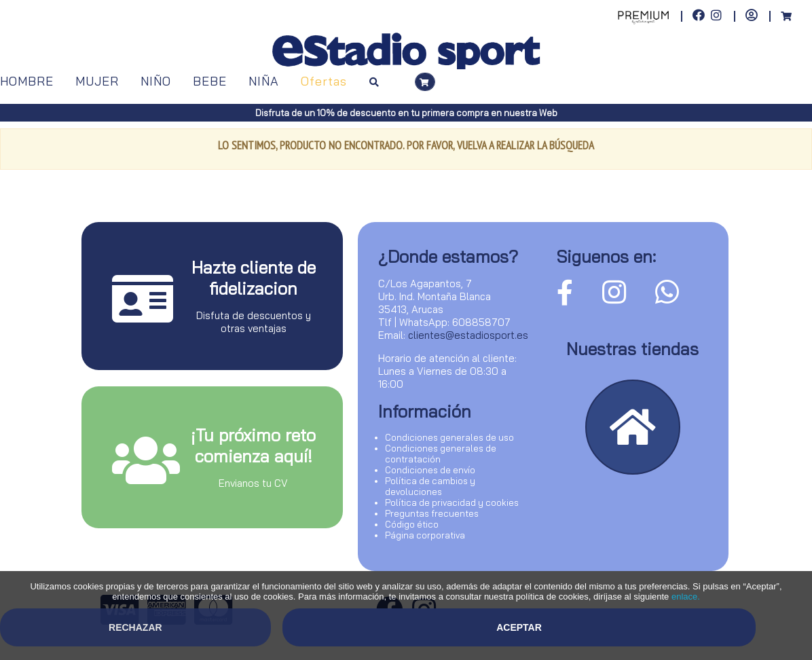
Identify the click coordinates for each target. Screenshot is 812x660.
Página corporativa (425, 535)
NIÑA (264, 81)
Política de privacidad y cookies (452, 502)
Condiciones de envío (430, 470)
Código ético (412, 524)
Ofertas (324, 81)
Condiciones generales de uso (449, 437)
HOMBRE (27, 81)
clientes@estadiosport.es (468, 335)
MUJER (97, 81)
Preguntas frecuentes (432, 513)
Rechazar (135, 627)
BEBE (210, 81)
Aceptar (519, 627)
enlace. (686, 597)
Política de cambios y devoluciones (430, 486)
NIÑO (156, 81)
